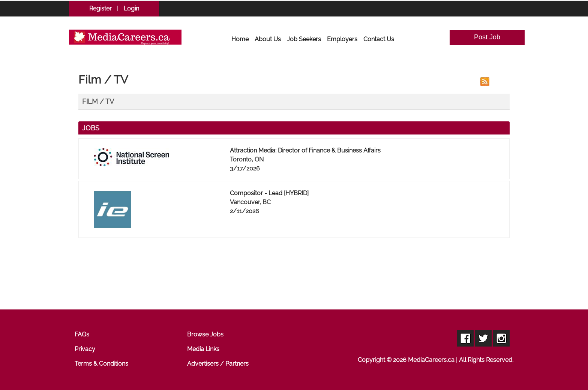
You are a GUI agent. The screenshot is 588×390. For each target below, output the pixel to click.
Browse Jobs (205, 334)
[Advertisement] (294, 276)
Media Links (203, 349)
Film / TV (98, 101)
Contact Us (379, 39)
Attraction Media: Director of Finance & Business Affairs (305, 150)
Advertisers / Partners (218, 364)
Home (240, 39)
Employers (342, 39)
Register (100, 8)
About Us (268, 39)
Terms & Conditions (101, 364)
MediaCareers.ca (431, 360)
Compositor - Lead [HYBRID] (269, 193)
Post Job (487, 37)
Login (131, 8)
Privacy (85, 349)
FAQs (82, 334)
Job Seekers (304, 39)
